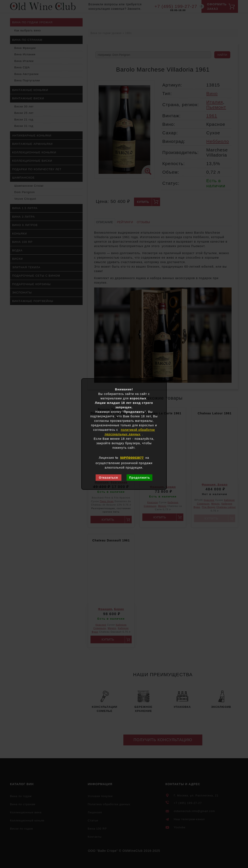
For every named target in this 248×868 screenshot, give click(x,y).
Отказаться (108, 478)
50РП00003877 (132, 458)
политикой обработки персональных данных (130, 432)
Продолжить (140, 478)
